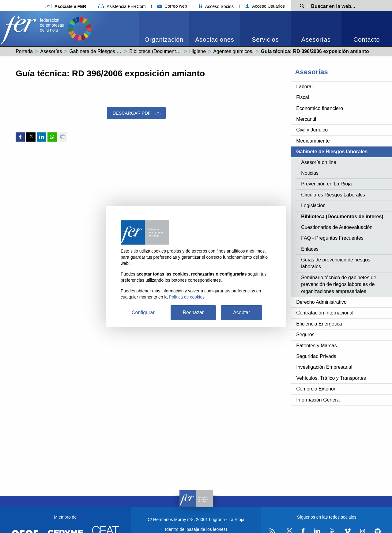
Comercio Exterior (316, 389)
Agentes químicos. (233, 51)
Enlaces (310, 249)
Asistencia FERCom (122, 6)
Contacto (367, 40)
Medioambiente (313, 141)
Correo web (172, 6)
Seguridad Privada (316, 356)
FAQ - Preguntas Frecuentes (332, 238)
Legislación (313, 206)
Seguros (305, 335)
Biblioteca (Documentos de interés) (167, 51)
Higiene (198, 51)
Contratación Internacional (325, 313)
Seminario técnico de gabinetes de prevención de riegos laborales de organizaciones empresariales (339, 284)
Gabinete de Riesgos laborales (103, 51)
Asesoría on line (319, 162)
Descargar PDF (136, 113)
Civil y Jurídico (312, 130)
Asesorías (316, 40)
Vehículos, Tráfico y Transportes (331, 378)
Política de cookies (187, 297)
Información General (318, 400)
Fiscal (303, 97)
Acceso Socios (216, 6)
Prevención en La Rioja (326, 184)
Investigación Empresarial (324, 367)
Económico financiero (320, 108)
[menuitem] (164, 29)
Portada (24, 51)
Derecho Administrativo (321, 302)
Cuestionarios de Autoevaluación (337, 227)
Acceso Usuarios (265, 6)
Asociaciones (215, 40)
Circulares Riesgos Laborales (333, 195)
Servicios (265, 40)
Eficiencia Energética (319, 324)
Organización (164, 40)
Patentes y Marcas (317, 346)
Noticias (310, 173)
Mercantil (306, 119)
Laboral (304, 87)
